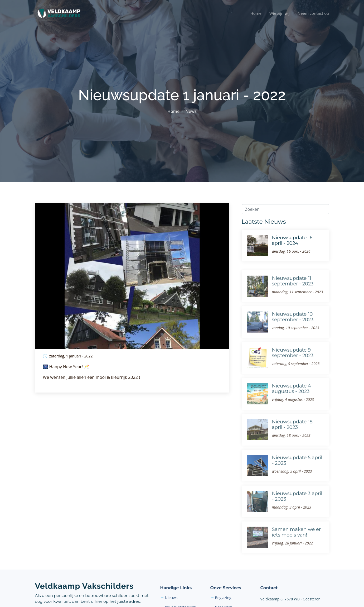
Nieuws (171, 598)
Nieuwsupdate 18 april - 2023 (292, 433)
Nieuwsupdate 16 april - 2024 (292, 241)
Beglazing (223, 598)
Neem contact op (313, 13)
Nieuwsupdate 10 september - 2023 (293, 326)
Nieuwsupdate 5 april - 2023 (297, 469)
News (191, 111)
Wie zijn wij (280, 13)
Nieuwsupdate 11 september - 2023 (293, 290)
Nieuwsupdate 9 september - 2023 (293, 361)
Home (256, 13)
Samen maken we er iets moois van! (297, 541)
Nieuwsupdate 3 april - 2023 (297, 505)
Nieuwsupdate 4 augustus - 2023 (292, 397)
